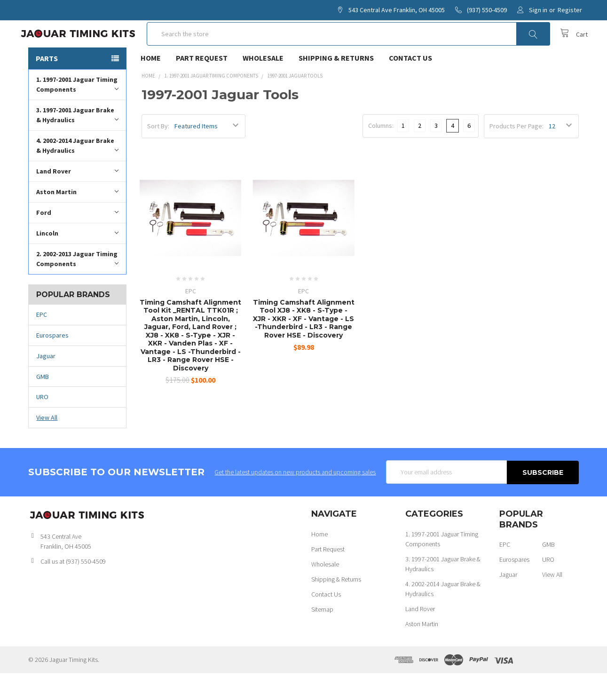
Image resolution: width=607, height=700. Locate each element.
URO (42, 424)
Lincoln (77, 260)
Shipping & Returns (336, 85)
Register (570, 10)
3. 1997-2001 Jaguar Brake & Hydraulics (77, 142)
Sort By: (158, 153)
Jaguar (46, 383)
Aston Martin (77, 219)
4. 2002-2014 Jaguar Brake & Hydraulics (77, 173)
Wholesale (263, 85)
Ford (77, 240)
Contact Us (410, 85)
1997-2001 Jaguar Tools (295, 103)
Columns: (381, 153)
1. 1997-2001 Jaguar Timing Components (77, 112)
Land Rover (77, 198)
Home (151, 85)
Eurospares (52, 362)
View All (47, 445)
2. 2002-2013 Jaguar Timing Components (77, 286)
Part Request (202, 85)
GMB (43, 404)
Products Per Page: (516, 153)
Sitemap (322, 636)
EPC (42, 342)
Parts (47, 86)
